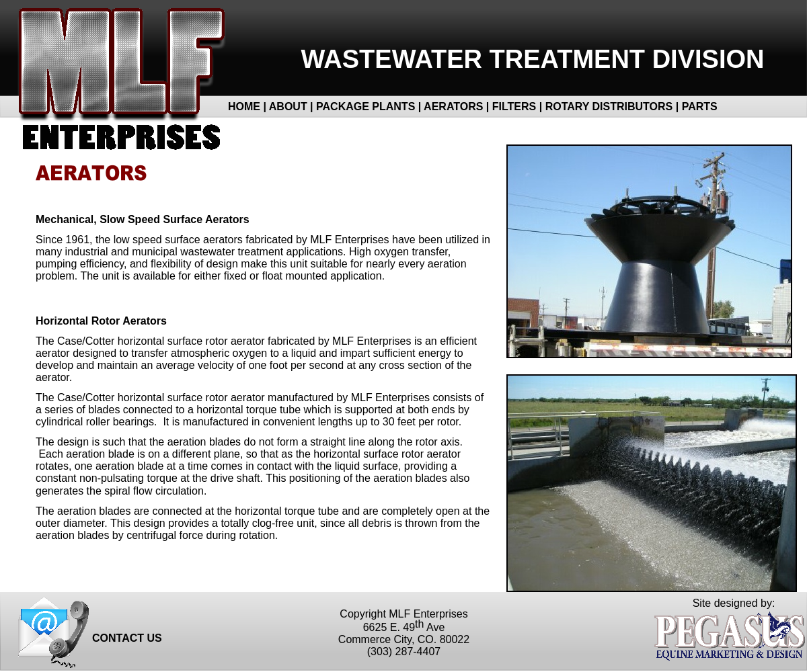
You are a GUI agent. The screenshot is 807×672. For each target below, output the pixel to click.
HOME (244, 107)
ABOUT (288, 107)
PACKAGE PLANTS (366, 107)
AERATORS (453, 107)
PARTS (700, 107)
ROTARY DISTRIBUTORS (609, 107)
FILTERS (516, 107)
